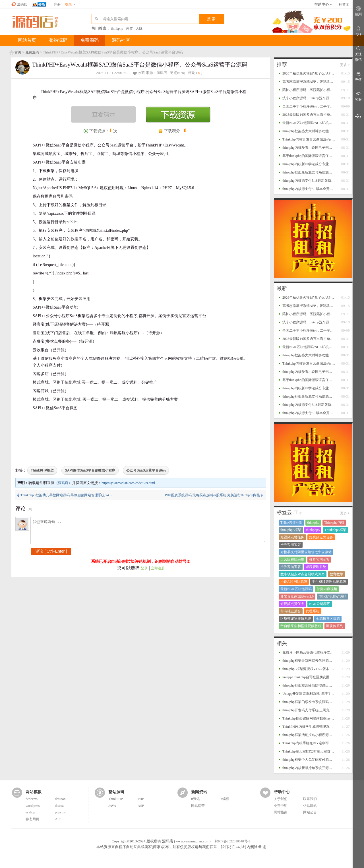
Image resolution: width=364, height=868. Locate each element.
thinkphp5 (313, 530)
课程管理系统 (316, 567)
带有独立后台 (291, 611)
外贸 (129, 28)
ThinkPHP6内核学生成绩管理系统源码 (309, 727)
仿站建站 (310, 806)
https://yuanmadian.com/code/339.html (128, 483)
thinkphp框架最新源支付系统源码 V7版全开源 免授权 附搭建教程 (309, 172)
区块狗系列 (335, 626)
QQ (358, 31)
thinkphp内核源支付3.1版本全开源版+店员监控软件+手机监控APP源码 (309, 189)
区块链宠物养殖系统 (296, 619)
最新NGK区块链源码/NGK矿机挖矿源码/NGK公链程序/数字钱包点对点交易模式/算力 (309, 123)
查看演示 (104, 114)
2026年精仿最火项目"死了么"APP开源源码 (309, 73)
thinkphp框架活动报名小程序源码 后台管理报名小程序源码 (309, 735)
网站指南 (281, 812)
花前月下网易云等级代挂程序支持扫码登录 (309, 652)
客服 (358, 96)
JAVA (112, 806)
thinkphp (117, 28)
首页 (18, 52)
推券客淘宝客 (291, 545)
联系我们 (310, 799)
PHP (141, 799)
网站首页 (27, 40)
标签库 (344, 5)
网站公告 (310, 812)
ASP (141, 806)
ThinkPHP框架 (42, 470)
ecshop (30, 812)
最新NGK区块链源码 (296, 589)
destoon (60, 799)
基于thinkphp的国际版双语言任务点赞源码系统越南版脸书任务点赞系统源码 (309, 156)
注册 (57, 5)
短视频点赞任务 (292, 537)
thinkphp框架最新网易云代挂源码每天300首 (309, 661)
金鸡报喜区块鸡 (328, 619)
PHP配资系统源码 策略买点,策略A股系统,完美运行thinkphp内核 (212, 495)
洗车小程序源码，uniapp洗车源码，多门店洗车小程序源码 (309, 98)
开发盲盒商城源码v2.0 (297, 596)
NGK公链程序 (320, 604)
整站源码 (58, 40)
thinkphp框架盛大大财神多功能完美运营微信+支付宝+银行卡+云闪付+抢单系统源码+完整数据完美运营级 (309, 131)
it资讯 (196, 799)
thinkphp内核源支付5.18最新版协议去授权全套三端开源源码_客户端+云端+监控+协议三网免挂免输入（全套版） (309, 181)
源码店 (22, 5)
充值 (358, 76)
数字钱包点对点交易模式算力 (303, 574)
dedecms (32, 799)
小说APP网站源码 (294, 582)
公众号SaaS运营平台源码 (146, 470)
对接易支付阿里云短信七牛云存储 (306, 552)
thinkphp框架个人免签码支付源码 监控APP (309, 760)
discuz (59, 806)
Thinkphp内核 (334, 522)
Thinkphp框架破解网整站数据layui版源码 (309, 718)
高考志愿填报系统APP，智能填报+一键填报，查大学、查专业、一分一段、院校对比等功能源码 (309, 82)
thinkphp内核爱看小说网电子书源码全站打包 (309, 148)
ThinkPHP (116, 799)
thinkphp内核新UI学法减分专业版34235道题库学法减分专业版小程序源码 (309, 164)
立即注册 (158, 568)
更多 (345, 65)
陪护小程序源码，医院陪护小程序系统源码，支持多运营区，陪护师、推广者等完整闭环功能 (309, 90)
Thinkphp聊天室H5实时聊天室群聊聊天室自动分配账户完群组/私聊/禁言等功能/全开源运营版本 (309, 751)
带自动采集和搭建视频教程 (301, 626)
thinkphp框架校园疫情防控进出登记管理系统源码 (309, 685)
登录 (144, 568)
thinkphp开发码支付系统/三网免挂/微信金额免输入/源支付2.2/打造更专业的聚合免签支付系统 (309, 710)
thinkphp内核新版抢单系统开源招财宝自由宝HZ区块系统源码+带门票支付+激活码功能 (309, 768)
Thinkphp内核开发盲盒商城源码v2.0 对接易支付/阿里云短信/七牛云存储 (309, 139)
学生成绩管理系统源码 (329, 582)
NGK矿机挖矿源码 (332, 596)
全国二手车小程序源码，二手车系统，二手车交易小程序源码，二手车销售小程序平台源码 (309, 106)
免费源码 (90, 40)
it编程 (225, 799)
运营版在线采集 (292, 559)
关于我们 (281, 799)
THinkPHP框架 (291, 522)
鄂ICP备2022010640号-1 (232, 841)
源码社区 (121, 40)
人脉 (139, 28)
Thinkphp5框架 (335, 530)
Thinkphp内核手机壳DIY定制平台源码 (309, 743)
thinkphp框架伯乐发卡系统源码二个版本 (309, 702)
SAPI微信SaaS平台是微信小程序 (90, 470)
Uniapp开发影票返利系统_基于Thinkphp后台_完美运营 (309, 694)
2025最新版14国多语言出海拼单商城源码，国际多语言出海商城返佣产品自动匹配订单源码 (309, 115)
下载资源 (178, 114)
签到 (358, 11)
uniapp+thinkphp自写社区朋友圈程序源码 (309, 677)
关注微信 (358, 54)
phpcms (60, 812)
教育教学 (336, 574)
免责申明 (281, 806)
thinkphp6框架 (291, 530)
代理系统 (313, 611)
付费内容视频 (327, 589)
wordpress (33, 806)
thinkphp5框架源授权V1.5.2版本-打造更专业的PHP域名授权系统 (309, 669)
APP (58, 819)
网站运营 (198, 806)
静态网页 (32, 819)
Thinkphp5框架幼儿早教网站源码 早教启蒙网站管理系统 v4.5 (66, 495)
